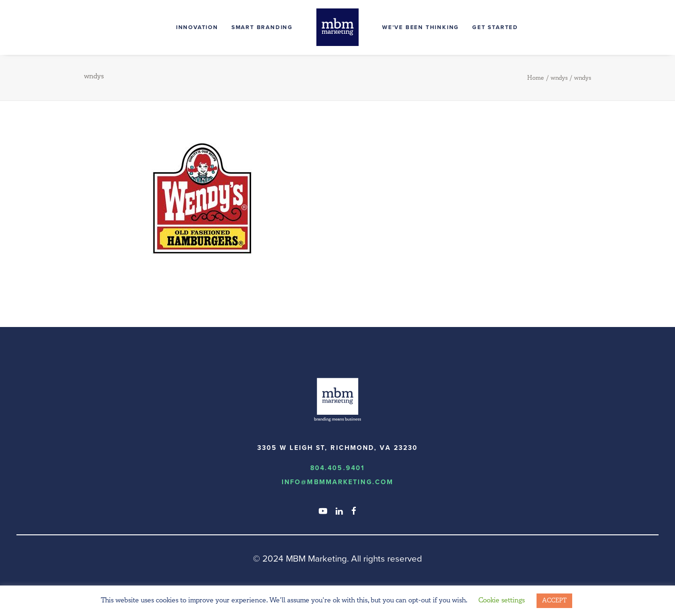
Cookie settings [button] (502, 600)
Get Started (495, 27)
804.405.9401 (337, 468)
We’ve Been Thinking (421, 27)
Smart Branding (262, 27)
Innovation (197, 27)
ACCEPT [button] (554, 601)
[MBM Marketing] (337, 27)
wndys (559, 78)
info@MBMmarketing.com (337, 482)
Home (536, 78)
